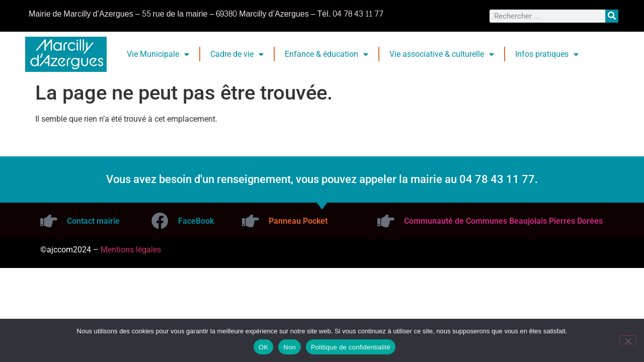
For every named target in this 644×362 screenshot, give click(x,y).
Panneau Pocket (298, 221)
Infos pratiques (547, 54)
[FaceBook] (160, 221)
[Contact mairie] (49, 221)
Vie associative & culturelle (442, 54)
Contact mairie (93, 221)
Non (290, 347)
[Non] (628, 340)
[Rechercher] (612, 16)
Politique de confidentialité (351, 347)
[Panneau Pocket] (251, 221)
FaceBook (196, 221)
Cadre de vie (237, 54)
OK (263, 347)
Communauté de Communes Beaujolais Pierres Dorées (503, 221)
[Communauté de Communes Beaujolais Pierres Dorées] (386, 221)
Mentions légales (131, 250)
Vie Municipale (158, 54)
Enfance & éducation (327, 54)
